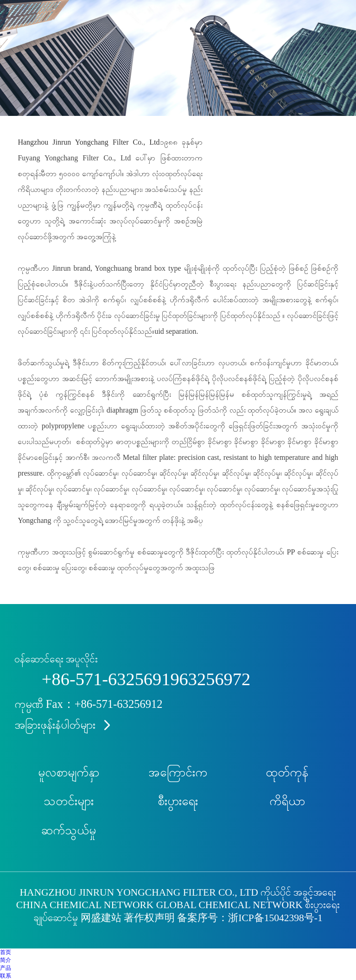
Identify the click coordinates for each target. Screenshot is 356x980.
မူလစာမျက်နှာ (69, 773)
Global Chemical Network (229, 905)
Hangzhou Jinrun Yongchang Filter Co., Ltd (89, 142)
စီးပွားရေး (178, 801)
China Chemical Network (85, 905)
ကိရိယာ (287, 801)
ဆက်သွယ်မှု (69, 830)
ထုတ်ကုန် (287, 773)
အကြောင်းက (178, 773)
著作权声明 (149, 918)
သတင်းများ (69, 801)
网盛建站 (101, 918)
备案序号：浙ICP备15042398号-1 (250, 918)
